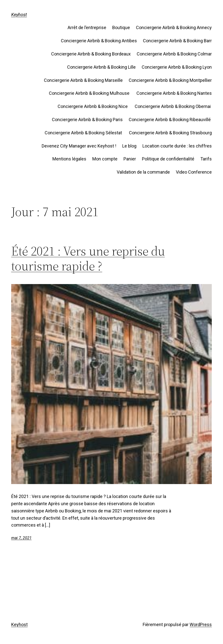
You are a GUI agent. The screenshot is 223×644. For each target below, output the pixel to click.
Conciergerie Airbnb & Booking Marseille (83, 80)
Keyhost (19, 15)
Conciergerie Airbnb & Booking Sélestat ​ (84, 133)
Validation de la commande (143, 172)
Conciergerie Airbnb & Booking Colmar (174, 54)
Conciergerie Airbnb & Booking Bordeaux (91, 54)
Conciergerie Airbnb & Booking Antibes (99, 41)
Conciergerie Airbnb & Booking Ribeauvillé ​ (170, 120)
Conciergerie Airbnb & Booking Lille (101, 67)
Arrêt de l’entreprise (87, 27)
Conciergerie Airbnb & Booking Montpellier (170, 80)
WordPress (201, 624)
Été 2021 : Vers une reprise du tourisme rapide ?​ (88, 258)
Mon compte (105, 159)
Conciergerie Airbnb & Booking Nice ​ (93, 106)
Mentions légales (69, 159)
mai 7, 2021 (21, 538)
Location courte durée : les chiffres (177, 146)
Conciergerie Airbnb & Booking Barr (177, 41)
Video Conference (194, 172)
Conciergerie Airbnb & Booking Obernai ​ (173, 106)
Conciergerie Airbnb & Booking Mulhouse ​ (90, 93)
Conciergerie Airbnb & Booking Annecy (174, 27)
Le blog (129, 146)
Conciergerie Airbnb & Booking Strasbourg (170, 133)
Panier (130, 159)
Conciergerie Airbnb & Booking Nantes (174, 93)
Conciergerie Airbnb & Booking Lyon (177, 67)
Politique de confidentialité (168, 159)
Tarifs (206, 159)
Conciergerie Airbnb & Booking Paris (87, 120)
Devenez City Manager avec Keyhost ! (79, 146)
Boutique (121, 27)
